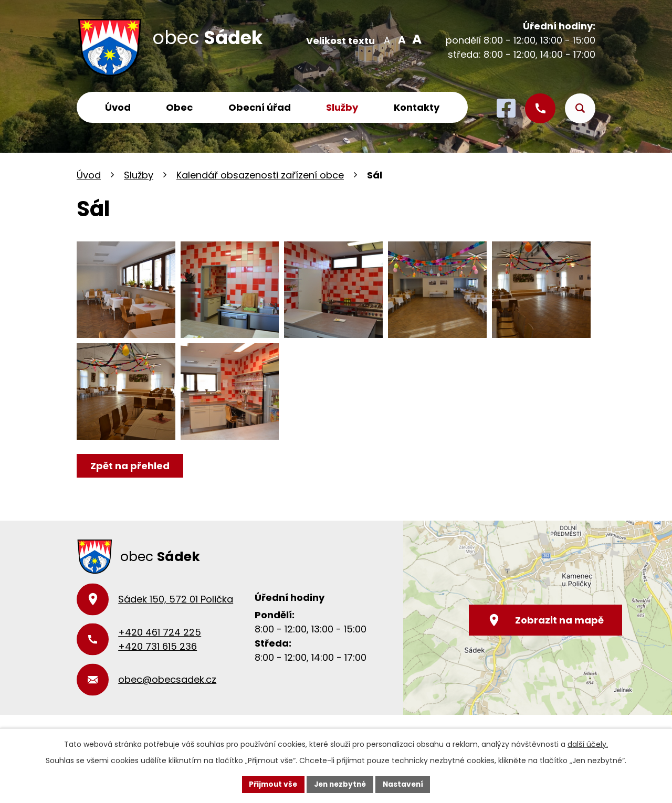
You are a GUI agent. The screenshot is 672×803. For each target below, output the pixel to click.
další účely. (588, 744)
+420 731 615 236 (157, 664)
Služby (342, 107)
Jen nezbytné (340, 784)
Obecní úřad (260, 107)
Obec (179, 107)
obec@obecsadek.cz (167, 697)
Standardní (401, 39)
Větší (415, 39)
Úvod (118, 107)
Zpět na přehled (130, 483)
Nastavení (405, 784)
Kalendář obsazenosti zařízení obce (260, 175)
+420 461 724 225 (160, 649)
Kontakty (417, 107)
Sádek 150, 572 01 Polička (176, 616)
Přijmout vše (271, 784)
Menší (387, 39)
